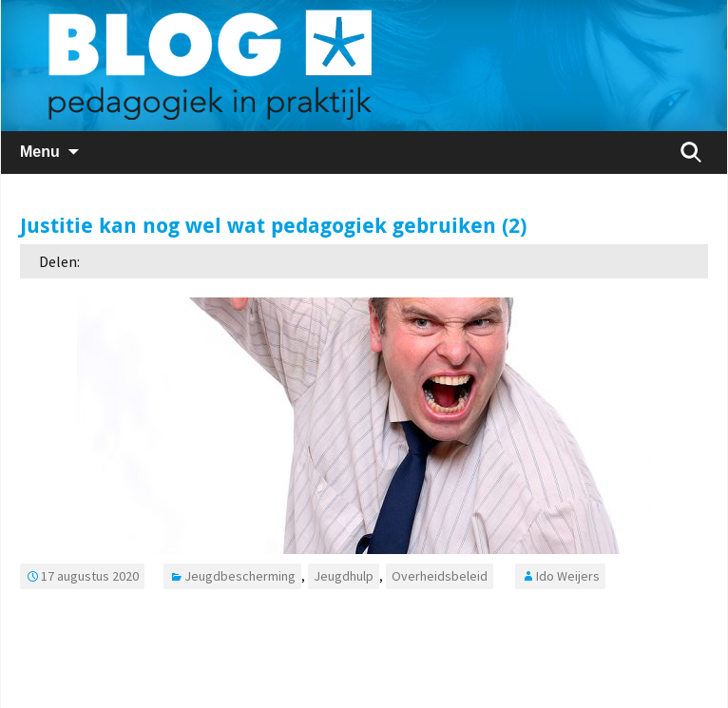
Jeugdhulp (344, 576)
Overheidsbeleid (440, 576)
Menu (40, 152)
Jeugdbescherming (240, 576)
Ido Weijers (568, 576)
